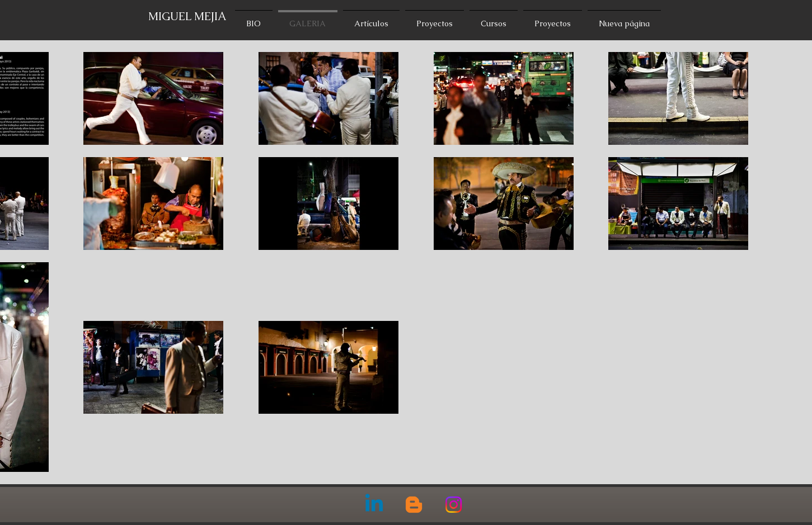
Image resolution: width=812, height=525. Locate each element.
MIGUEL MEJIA (187, 16)
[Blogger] (414, 505)
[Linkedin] (374, 505)
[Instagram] (454, 505)
